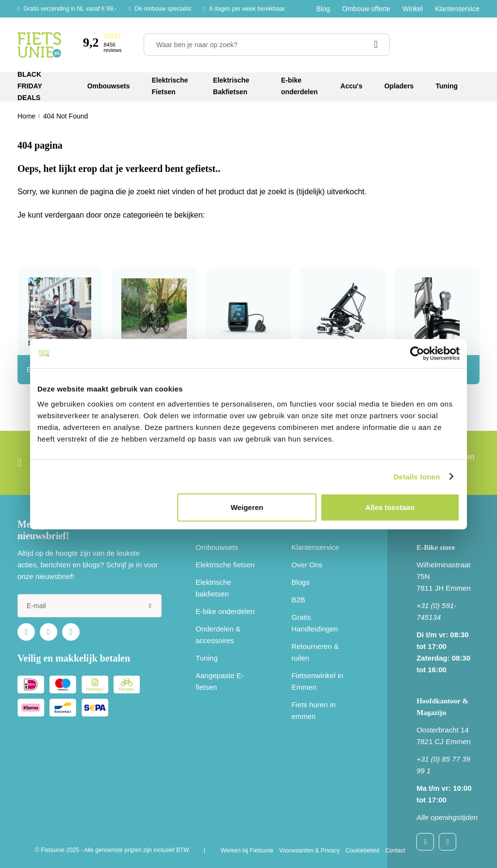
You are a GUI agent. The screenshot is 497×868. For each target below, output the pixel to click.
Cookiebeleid (362, 851)
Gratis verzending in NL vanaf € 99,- (70, 9)
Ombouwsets (217, 547)
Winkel (413, 9)
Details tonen (417, 476)
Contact (395, 851)
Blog (323, 9)
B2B (298, 600)
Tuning (207, 658)
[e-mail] (90, 606)
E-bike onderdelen (225, 611)
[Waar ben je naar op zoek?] (267, 45)
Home (26, 116)
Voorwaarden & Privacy (309, 851)
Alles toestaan (390, 507)
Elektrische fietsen (225, 565)
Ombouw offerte (366, 9)
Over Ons (307, 565)
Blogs (300, 582)
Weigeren (247, 507)
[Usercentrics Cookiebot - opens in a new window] (417, 353)
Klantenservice (457, 9)
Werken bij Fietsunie (247, 851)
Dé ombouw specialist (163, 9)
